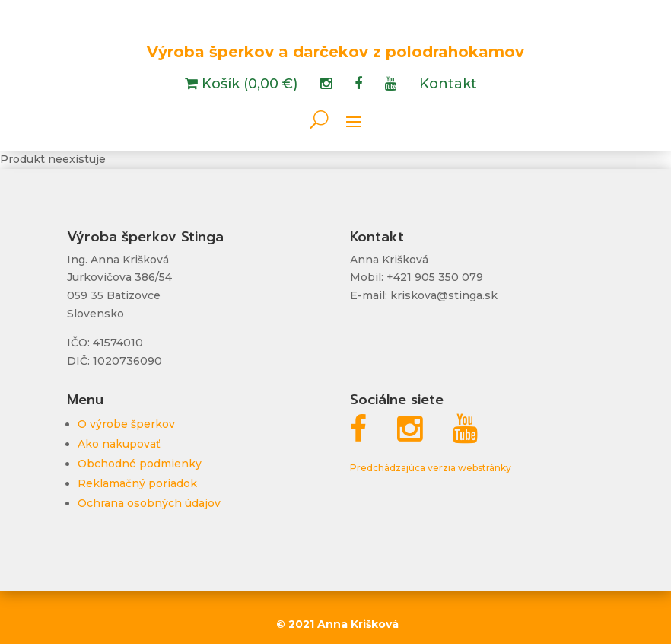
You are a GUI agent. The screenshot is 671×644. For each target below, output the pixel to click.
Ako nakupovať (119, 444)
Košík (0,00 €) (248, 85)
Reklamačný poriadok (137, 483)
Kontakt (448, 85)
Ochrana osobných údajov (149, 503)
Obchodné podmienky (140, 464)
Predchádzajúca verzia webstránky (431, 468)
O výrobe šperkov (126, 424)
